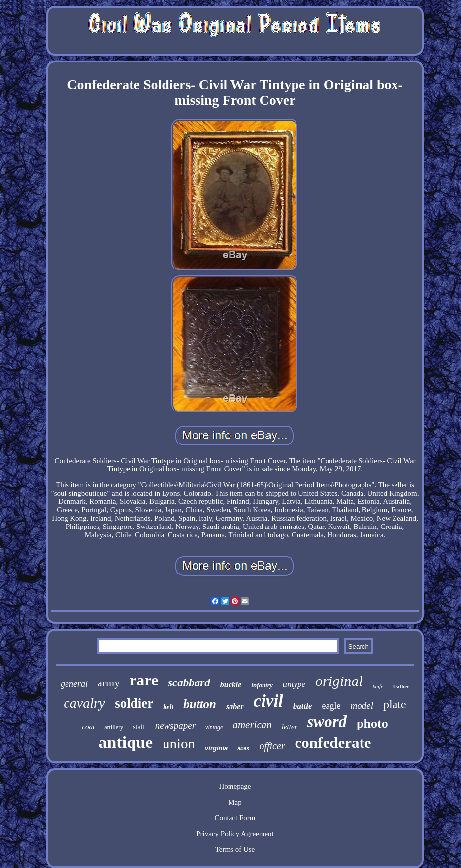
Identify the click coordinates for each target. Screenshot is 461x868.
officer (272, 746)
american (252, 725)
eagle (331, 706)
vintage (214, 727)
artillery (114, 727)
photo (372, 724)
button (200, 704)
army (109, 683)
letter (290, 727)
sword (327, 722)
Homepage (235, 786)
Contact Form (235, 818)
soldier (134, 703)
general (74, 684)
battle (303, 706)
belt (168, 707)
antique (126, 742)
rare (144, 680)
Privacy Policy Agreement (235, 834)
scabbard (189, 683)
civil (268, 701)
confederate (333, 743)
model (362, 705)
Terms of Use (235, 849)
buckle (231, 685)
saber (235, 706)
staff (139, 727)
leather (401, 686)
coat (88, 727)
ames (243, 749)
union (179, 744)
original (339, 681)
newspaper (175, 726)
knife (378, 686)
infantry (262, 685)
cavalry (84, 703)
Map (235, 802)
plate (395, 704)
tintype (294, 684)
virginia (216, 748)
